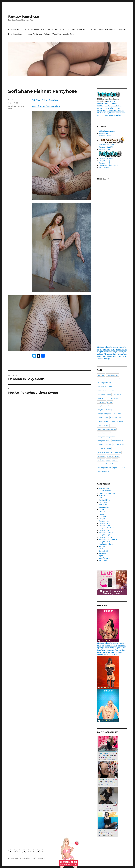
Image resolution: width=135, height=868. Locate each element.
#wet (108, 115)
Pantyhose (12, 100)
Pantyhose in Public (106, 533)
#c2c (105, 111)
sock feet (101, 460)
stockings (113, 464)
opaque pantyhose (105, 414)
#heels (112, 113)
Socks (101, 549)
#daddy (100, 111)
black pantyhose (112, 375)
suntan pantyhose (104, 468)
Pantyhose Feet (106, 29)
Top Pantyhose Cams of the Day (82, 29)
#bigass (117, 108)
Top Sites (122, 29)
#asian (110, 106)
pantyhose (117, 414)
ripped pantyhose (104, 448)
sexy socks (102, 456)
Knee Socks (103, 505)
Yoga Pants (103, 560)
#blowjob (117, 115)
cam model (115, 379)
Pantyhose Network (106, 158)
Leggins (102, 509)
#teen (120, 106)
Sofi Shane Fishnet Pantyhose (45, 100)
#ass (122, 111)
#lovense (106, 108)
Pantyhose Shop (105, 161)
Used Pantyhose (105, 558)
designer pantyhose (105, 387)
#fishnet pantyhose (52, 106)
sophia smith (103, 464)
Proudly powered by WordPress (34, 858)
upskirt (122, 468)
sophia (115, 460)
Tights (101, 556)
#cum (109, 111)
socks (108, 460)
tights (115, 468)
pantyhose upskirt (104, 444)
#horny (103, 115)
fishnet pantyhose (104, 394)
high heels (117, 394)
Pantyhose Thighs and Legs (109, 540)
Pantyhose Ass (104, 521)
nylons (110, 402)
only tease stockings (105, 410)
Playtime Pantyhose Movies (109, 165)
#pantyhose (37, 106)
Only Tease (103, 516)
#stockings (105, 104)
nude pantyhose (112, 398)
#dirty (112, 108)
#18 (99, 106)
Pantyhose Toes (104, 542)
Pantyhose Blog (15, 29)
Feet (100, 498)
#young (100, 108)
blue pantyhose (104, 379)
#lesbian (100, 113)
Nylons (101, 514)
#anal (117, 104)
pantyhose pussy (104, 441)
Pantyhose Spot (104, 163)
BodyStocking (104, 489)
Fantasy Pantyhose (24, 17)
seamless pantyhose (105, 452)
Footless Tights (104, 500)
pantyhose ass (103, 417)
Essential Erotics (105, 136)
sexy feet (118, 452)
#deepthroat (116, 111)
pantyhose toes (118, 441)
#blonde (116, 356)
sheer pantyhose (113, 456)
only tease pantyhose (106, 406)
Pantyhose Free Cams (35, 29)
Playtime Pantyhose (106, 544)
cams (124, 379)
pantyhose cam (116, 417)
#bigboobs (104, 106)
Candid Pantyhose (105, 491)
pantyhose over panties (106, 437)
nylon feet (102, 402)
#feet (99, 104)
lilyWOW (101, 398)
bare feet (101, 375)
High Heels (103, 502)
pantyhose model (104, 433)
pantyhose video (119, 444)
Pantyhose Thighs (105, 537)
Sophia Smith (104, 551)
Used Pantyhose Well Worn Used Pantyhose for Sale (51, 34)
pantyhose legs (103, 425)
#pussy (106, 113)
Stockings (102, 553)
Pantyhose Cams (105, 149)
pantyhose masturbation (107, 429)
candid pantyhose (104, 383)
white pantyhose (104, 472)
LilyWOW (102, 512)
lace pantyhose (104, 507)
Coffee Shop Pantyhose (107, 493)
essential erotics (104, 390)
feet (113, 390)
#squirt (112, 104)
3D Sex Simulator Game (107, 131)
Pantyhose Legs (15, 34)
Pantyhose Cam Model (107, 528)
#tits (112, 115)
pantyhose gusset (117, 421)
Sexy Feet (102, 546)
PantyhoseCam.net (56, 29)
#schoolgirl (118, 113)
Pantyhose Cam (104, 526)
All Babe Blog (104, 133)
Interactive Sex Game (106, 145)
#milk (115, 106)
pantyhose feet (103, 421)
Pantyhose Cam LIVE (106, 147)
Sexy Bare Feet (104, 168)
